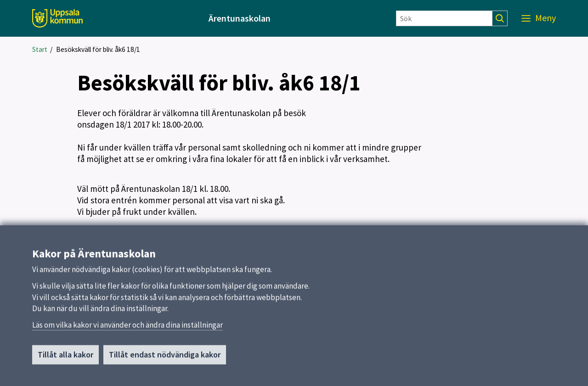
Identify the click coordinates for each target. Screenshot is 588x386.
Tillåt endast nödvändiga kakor (165, 358)
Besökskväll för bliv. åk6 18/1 (98, 49)
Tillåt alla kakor (65, 358)
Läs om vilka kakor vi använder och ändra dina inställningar (127, 329)
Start (40, 49)
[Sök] (444, 18)
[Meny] (539, 18)
